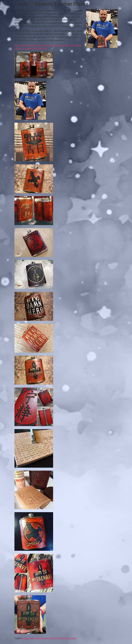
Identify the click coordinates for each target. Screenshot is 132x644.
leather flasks (70, 638)
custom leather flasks (32, 638)
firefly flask (59, 638)
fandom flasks (48, 638)
